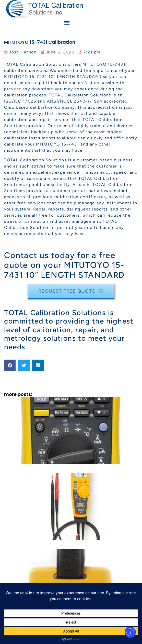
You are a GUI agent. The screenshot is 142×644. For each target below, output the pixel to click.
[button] (67, 23)
